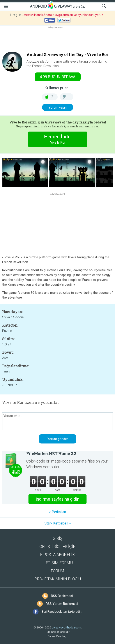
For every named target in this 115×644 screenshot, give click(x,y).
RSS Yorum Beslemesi (62, 604)
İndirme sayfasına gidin (57, 499)
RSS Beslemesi (62, 596)
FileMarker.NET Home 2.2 (51, 454)
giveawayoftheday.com (66, 627)
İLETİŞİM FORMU (58, 563)
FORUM (57, 571)
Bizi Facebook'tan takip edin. (62, 612)
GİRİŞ (58, 538)
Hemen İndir (57, 140)
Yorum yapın (58, 107)
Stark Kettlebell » (58, 523)
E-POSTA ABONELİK (57, 555)
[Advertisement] (57, 40)
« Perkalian (57, 512)
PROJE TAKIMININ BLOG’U (58, 579)
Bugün (57, 77)
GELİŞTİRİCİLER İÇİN (58, 546)
